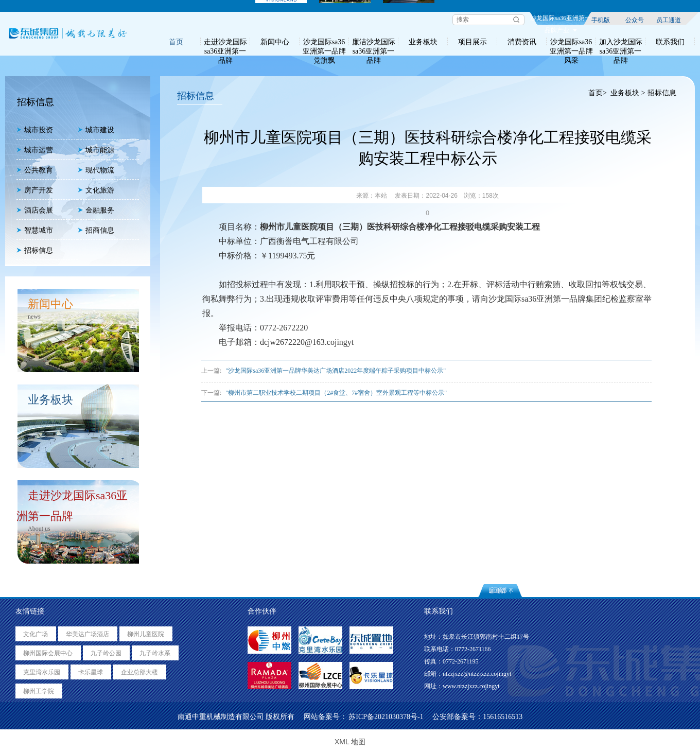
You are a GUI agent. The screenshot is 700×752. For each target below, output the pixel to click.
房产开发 (35, 190)
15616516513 (503, 717)
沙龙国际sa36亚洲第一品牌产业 (561, 20)
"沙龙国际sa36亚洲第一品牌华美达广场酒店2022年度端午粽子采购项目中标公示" (336, 371)
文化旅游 (96, 190)
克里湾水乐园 (42, 672)
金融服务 (96, 210)
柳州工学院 (39, 691)
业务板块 (423, 42)
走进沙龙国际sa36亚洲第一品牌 (225, 42)
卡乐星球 (91, 672)
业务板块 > (628, 93)
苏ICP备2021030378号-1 (386, 717)
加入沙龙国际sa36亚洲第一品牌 (621, 42)
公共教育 (35, 170)
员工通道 (669, 20)
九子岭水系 (155, 653)
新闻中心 (275, 42)
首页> (597, 93)
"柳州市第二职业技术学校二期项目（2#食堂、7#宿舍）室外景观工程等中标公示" (336, 393)
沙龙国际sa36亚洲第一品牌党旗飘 (324, 42)
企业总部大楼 (139, 672)
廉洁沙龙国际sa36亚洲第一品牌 (374, 42)
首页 (176, 42)
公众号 (635, 20)
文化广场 (36, 634)
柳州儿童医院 (146, 634)
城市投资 (35, 130)
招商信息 (96, 230)
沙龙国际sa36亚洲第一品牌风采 (571, 42)
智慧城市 (35, 230)
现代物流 (96, 170)
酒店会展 (35, 210)
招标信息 (35, 250)
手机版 (601, 20)
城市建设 (96, 130)
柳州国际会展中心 (48, 653)
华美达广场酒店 (87, 634)
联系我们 (670, 42)
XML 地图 (350, 742)
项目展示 (472, 42)
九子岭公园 (106, 653)
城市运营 (35, 150)
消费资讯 (522, 42)
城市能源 (96, 150)
